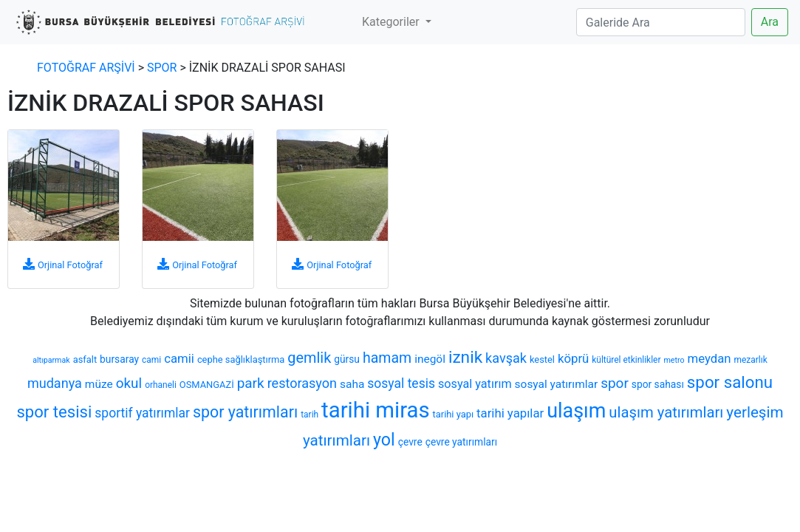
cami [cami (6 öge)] (151, 360)
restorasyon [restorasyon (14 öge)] (302, 383)
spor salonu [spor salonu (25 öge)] (730, 382)
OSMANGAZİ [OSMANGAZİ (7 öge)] (207, 385)
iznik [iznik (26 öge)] (465, 357)
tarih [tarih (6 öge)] (310, 415)
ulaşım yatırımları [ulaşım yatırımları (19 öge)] (666, 412)
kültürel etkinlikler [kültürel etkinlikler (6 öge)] (626, 360)
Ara (770, 22)
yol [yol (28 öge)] (384, 440)
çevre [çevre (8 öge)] (410, 442)
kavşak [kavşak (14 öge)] (506, 358)
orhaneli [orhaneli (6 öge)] (161, 385)
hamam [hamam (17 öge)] (387, 358)
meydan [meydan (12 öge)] (709, 358)
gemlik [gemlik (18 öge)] (309, 358)
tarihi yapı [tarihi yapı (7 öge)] (454, 414)
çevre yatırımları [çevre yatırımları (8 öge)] (461, 442)
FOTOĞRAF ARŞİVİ (86, 68)
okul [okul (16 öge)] (129, 383)
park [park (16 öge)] (251, 383)
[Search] (661, 22)
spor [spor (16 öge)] (615, 383)
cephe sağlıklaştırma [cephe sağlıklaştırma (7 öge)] (241, 359)
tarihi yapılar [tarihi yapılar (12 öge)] (510, 413)
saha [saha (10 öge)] (352, 384)
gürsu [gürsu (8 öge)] (347, 359)
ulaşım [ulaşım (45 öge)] (576, 411)
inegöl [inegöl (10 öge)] (430, 359)
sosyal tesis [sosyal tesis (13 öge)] (401, 383)
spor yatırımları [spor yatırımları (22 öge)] (245, 412)
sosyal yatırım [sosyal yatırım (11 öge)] (475, 384)
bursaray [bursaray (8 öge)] (119, 359)
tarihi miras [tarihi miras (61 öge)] (375, 410)
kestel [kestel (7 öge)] (542, 359)
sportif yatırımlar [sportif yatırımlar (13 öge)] (142, 413)
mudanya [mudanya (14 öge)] (55, 383)
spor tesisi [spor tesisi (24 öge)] (54, 412)
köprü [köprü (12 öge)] (573, 358)
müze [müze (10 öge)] (99, 384)
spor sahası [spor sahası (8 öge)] (658, 384)
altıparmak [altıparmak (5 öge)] (51, 360)
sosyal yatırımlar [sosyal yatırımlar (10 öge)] (557, 384)
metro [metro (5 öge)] (674, 360)
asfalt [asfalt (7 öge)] (85, 359)
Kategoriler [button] (392, 22)
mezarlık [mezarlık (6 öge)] (751, 360)
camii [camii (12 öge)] (179, 358)
